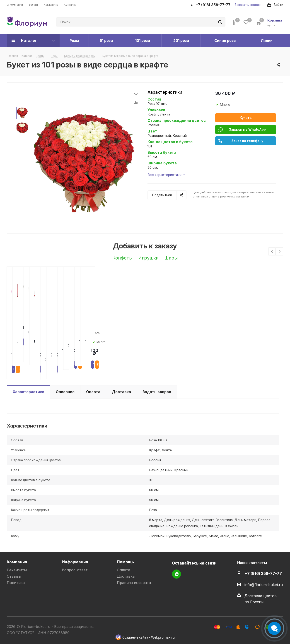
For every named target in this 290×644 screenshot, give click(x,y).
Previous (272, 252)
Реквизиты (17, 570)
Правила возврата (134, 583)
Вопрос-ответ (75, 570)
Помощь (125, 562)
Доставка (126, 576)
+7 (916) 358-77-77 (263, 573)
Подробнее (23, 347)
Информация (75, 562)
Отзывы (14, 576)
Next (279, 252)
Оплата (123, 570)
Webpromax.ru (163, 637)
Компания (17, 562)
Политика (16, 583)
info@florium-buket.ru (264, 585)
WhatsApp (176, 574)
